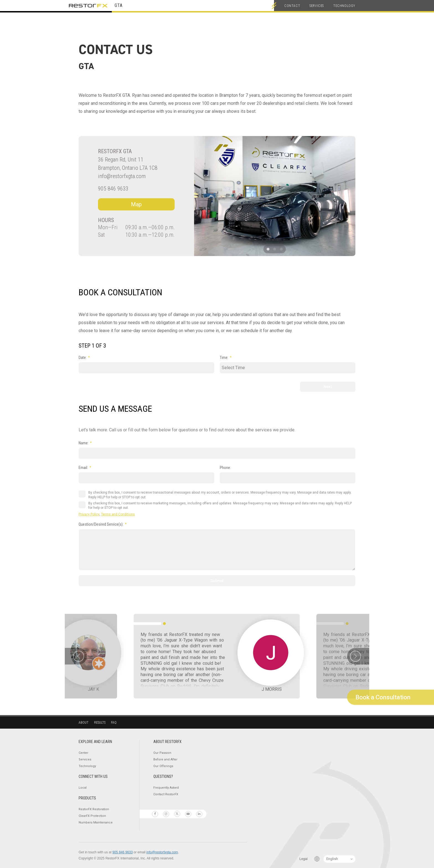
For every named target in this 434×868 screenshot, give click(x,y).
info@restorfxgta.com (122, 176)
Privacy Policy (89, 514)
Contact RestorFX (166, 794)
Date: (83, 358)
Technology (344, 6)
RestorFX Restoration (94, 809)
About (84, 723)
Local (83, 788)
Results (100, 723)
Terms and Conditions (118, 514)
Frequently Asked (166, 788)
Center (83, 753)
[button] (268, 249)
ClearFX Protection (92, 816)
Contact (292, 6)
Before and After (165, 759)
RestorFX (88, 6)
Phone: (225, 468)
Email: (83, 468)
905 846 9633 (113, 189)
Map (136, 204)
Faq (114, 723)
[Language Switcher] (339, 859)
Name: (84, 443)
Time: (224, 358)
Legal (303, 859)
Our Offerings (163, 766)
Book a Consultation (383, 697)
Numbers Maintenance (96, 823)
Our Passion (162, 753)
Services (317, 6)
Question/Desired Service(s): (101, 524)
